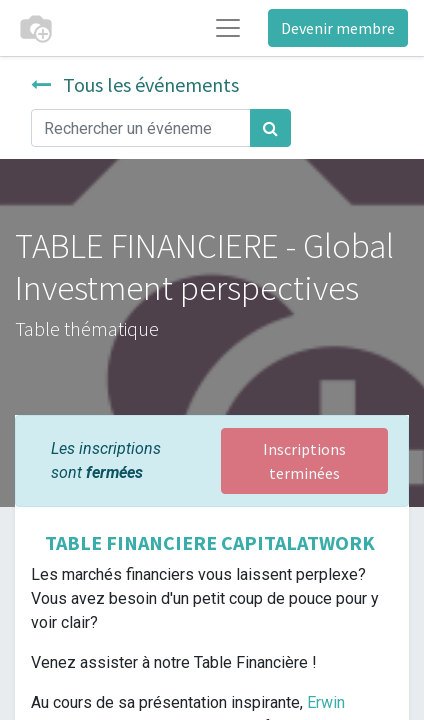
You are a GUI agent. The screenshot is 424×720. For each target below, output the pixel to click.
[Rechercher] (270, 128)
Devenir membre (338, 28)
